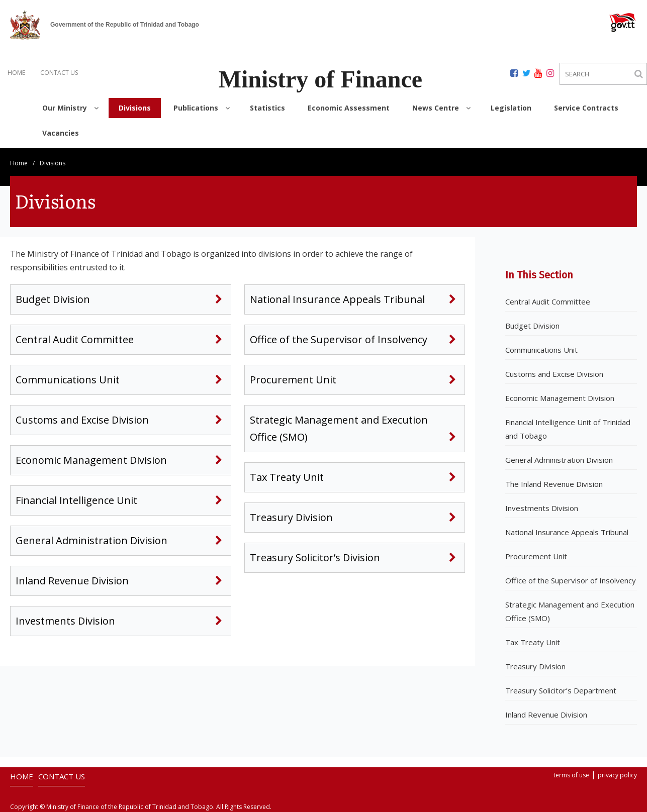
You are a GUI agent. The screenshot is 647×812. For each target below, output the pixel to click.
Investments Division (65, 621)
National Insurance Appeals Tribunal (337, 299)
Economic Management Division (91, 460)
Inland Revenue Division (72, 581)
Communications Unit (68, 380)
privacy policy (617, 775)
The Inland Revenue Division (554, 484)
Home (19, 163)
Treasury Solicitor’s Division (315, 557)
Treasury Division (291, 517)
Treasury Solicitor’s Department (561, 690)
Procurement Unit (293, 380)
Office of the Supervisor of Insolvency (339, 339)
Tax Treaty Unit (287, 477)
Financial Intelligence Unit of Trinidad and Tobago (568, 429)
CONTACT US (59, 73)
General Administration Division (93, 540)
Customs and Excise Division (82, 420)
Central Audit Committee (75, 339)
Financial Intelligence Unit (78, 500)
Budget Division (53, 299)
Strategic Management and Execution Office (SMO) (339, 428)
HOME (16, 73)
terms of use (571, 775)
